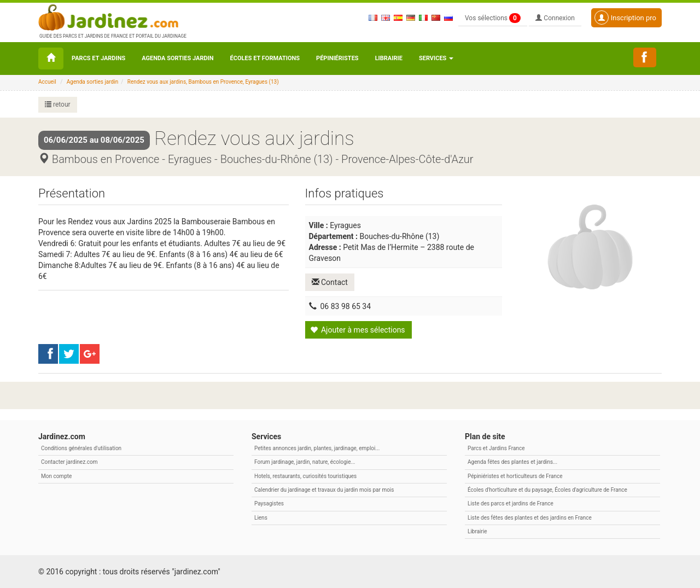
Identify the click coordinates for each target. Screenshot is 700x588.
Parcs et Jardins (98, 58)
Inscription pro (625, 18)
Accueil (47, 82)
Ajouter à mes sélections (358, 330)
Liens (261, 518)
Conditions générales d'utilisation (81, 448)
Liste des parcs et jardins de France (511, 503)
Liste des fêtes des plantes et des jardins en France (530, 518)
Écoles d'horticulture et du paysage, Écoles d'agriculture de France (547, 490)
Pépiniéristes (337, 58)
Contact (330, 282)
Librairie (389, 58)
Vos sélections (493, 18)
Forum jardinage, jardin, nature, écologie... (305, 462)
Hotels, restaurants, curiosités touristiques (305, 476)
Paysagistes (269, 503)
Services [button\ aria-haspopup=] (436, 58)
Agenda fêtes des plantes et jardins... (512, 462)
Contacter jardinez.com (69, 462)
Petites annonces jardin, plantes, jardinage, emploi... (317, 448)
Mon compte (56, 476)
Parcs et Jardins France (496, 448)
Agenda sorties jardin (177, 58)
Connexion (555, 18)
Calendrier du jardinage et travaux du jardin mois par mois (324, 490)
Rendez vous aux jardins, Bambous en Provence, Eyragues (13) (203, 82)
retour (58, 104)
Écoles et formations (265, 58)
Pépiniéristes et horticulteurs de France (515, 476)
